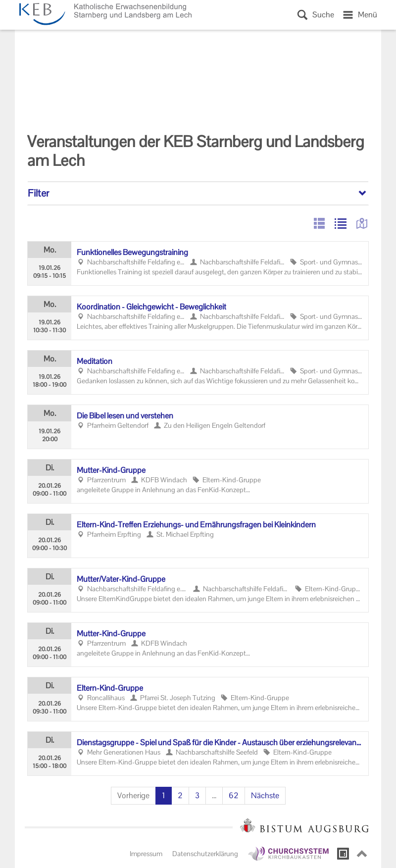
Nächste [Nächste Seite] (265, 795)
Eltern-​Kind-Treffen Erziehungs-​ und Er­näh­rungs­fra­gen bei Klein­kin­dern (196, 525)
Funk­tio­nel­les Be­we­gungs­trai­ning (132, 252)
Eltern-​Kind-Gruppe (110, 688)
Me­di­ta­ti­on (95, 361)
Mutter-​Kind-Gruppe (111, 470)
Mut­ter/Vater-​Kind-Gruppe (121, 579)
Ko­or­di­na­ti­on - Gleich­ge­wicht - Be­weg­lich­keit (151, 307)
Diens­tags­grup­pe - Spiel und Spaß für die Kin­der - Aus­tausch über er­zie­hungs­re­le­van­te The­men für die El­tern (220, 743)
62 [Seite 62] (234, 795)
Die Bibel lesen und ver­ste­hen (125, 416)
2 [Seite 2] (180, 795)
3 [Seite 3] (197, 795)
